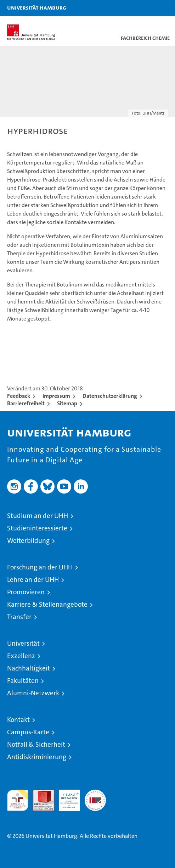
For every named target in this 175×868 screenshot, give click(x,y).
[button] (147, 8)
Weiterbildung (28, 541)
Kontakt (18, 720)
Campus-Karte (28, 732)
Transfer (19, 617)
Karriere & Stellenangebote (47, 604)
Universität (23, 643)
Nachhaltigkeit (29, 668)
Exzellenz (21, 656)
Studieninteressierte (37, 528)
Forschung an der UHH (40, 567)
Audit (40, 793)
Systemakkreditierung (95, 793)
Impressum (56, 396)
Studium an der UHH (38, 516)
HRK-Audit (66, 797)
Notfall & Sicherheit (36, 744)
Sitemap (67, 403)
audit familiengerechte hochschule (18, 800)
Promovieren (26, 592)
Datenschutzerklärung (110, 396)
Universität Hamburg (37, 7)
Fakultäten (23, 681)
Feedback (19, 396)
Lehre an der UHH (33, 580)
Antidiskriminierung (37, 757)
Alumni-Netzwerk (33, 693)
